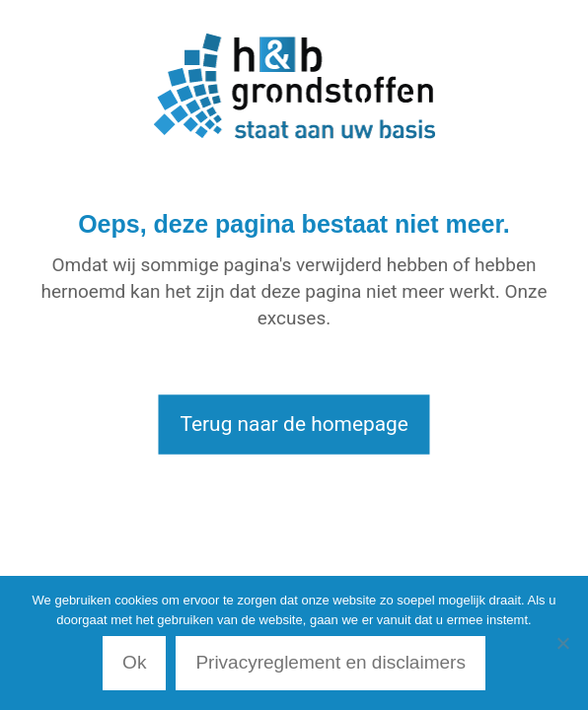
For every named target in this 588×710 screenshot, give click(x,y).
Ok (134, 662)
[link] (294, 86)
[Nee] (563, 643)
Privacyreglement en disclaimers (331, 662)
